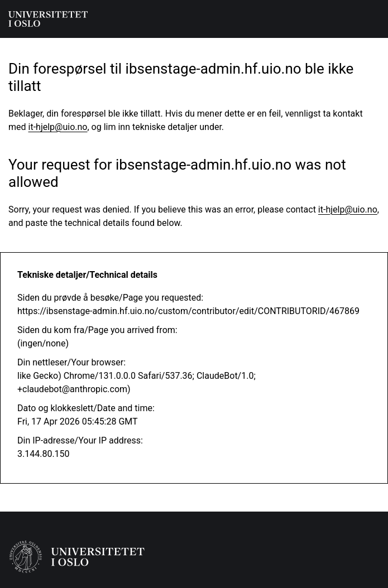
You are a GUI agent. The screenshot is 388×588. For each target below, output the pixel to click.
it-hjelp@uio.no (58, 127)
